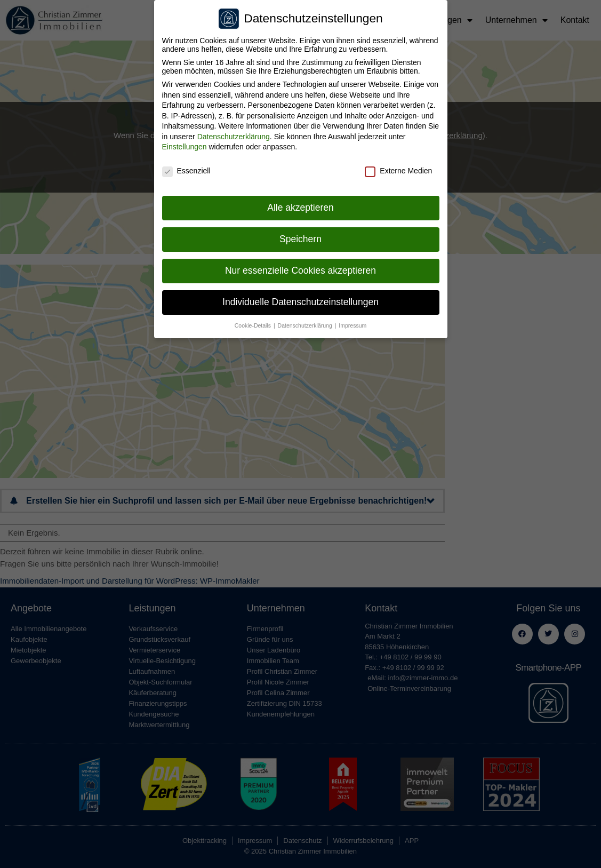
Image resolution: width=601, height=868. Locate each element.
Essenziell (186, 169)
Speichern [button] (300, 237)
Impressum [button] (352, 323)
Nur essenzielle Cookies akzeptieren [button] (300, 268)
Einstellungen (185, 145)
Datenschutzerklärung (234, 134)
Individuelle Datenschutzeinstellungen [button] (300, 300)
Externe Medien (398, 169)
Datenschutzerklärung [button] (306, 323)
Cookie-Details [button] (254, 323)
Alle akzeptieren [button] (300, 205)
